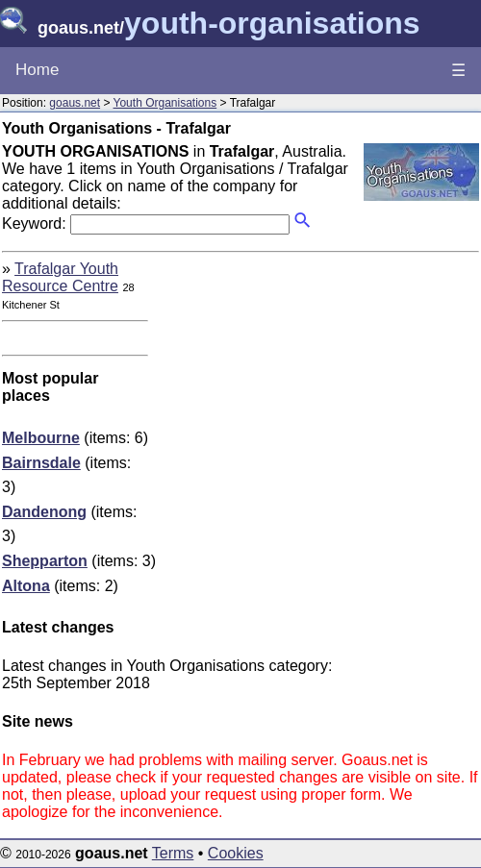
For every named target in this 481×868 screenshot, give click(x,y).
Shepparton (45, 561)
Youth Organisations (165, 103)
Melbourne (41, 438)
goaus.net (75, 103)
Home (37, 70)
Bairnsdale (41, 463)
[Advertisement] (317, 395)
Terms (173, 853)
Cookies (236, 853)
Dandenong (44, 512)
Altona (26, 586)
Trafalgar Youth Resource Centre (60, 277)
